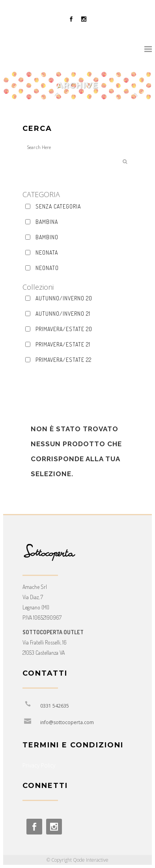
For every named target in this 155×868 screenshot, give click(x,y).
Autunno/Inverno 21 (63, 314)
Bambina (47, 222)
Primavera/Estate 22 (63, 360)
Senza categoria (58, 206)
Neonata (47, 252)
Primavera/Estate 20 (64, 329)
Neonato (47, 268)
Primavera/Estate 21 (63, 344)
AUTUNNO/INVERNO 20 (64, 298)
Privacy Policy (39, 765)
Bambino (47, 237)
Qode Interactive (91, 860)
